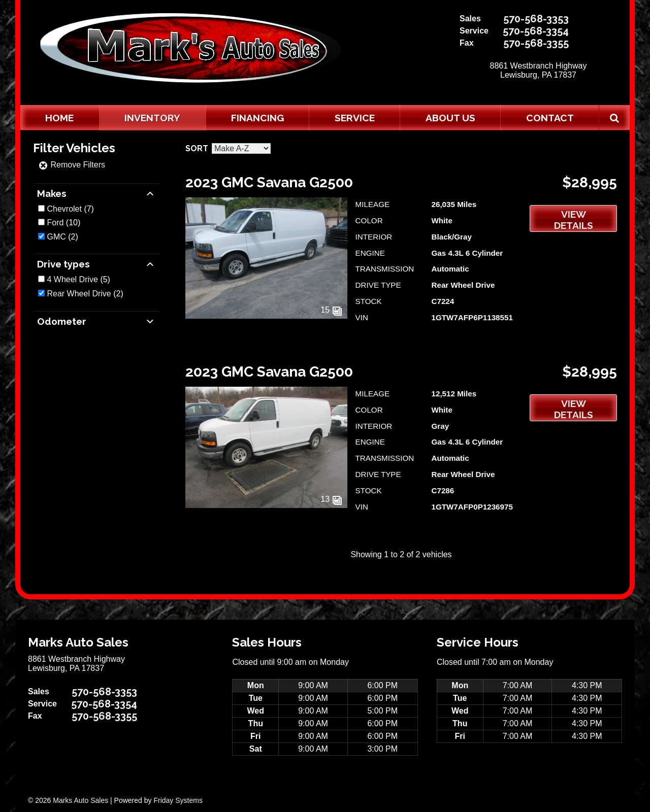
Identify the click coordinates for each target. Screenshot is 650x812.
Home (59, 118)
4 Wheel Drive (72, 279)
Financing (257, 118)
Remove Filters (72, 165)
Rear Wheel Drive (79, 294)
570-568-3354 (536, 31)
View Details (574, 220)
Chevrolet (64, 209)
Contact (550, 118)
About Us (450, 118)
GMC (56, 237)
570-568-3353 (536, 19)
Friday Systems (178, 800)
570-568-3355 (536, 43)
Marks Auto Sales (80, 800)
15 (331, 310)
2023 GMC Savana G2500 (269, 182)
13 (331, 499)
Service (355, 118)
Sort (197, 148)
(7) (70, 209)
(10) (63, 223)
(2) (62, 237)
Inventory (152, 118)
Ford (55, 223)
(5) (78, 279)
